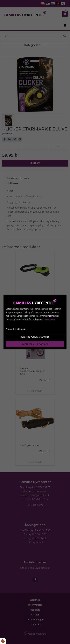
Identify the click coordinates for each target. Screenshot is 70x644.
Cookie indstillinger (15, 329)
